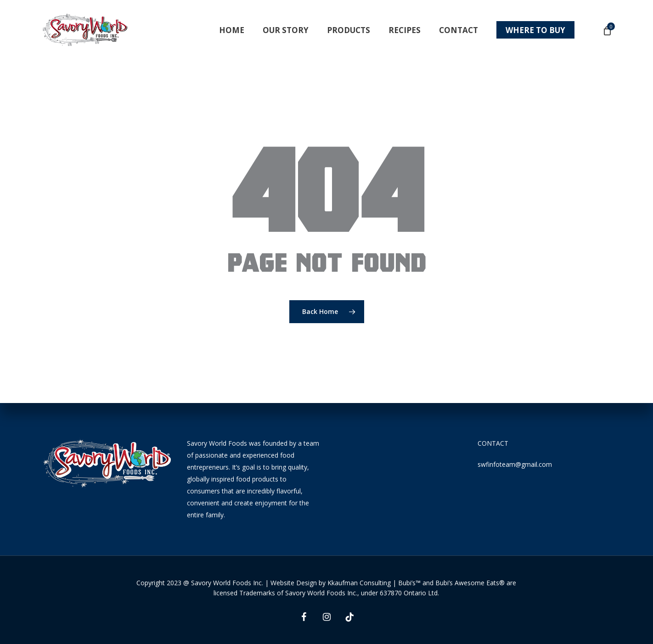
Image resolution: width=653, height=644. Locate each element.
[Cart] (607, 30)
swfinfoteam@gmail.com (515, 464)
